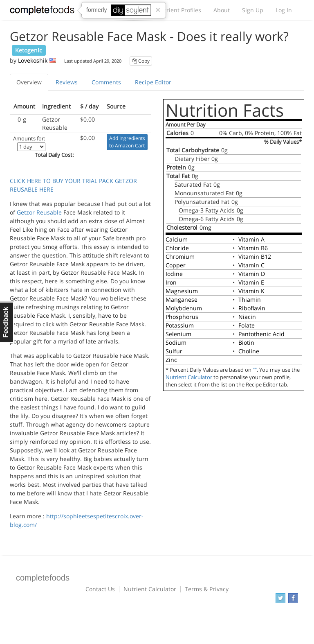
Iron (171, 282)
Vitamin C (251, 265)
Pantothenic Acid (261, 334)
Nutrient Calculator (189, 377)
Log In (284, 10)
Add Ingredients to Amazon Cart (127, 142)
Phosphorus (182, 317)
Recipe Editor (153, 82)
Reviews (67, 82)
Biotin (246, 342)
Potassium (180, 325)
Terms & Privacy (207, 589)
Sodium (176, 342)
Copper (176, 265)
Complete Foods (42, 12)
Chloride (177, 248)
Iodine (174, 274)
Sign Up (253, 10)
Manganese (182, 299)
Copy (141, 61)
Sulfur (174, 351)
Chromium (180, 256)
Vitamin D (252, 274)
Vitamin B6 (253, 248)
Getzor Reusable (39, 212)
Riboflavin (252, 308)
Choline (249, 351)
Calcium (177, 239)
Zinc (171, 360)
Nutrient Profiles (179, 10)
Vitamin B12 (255, 256)
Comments (106, 82)
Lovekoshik (33, 60)
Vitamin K (251, 291)
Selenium (178, 334)
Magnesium (182, 291)
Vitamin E (251, 282)
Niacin (247, 317)
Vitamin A (251, 239)
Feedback (7, 322)
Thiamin (250, 299)
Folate (247, 325)
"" (255, 370)
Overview (29, 82)
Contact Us (100, 589)
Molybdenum (184, 308)
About (222, 10)
